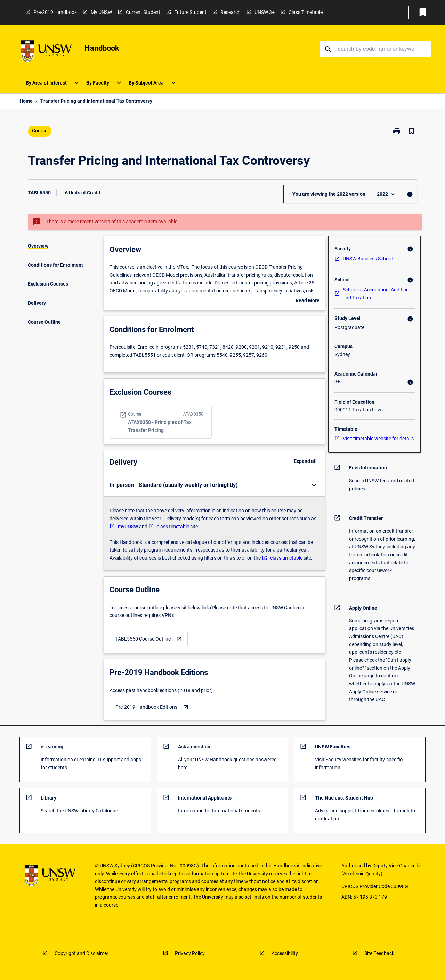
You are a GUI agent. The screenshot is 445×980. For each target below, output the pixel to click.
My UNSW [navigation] (101, 12)
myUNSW (128, 527)
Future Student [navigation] (190, 12)
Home (26, 101)
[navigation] (46, 52)
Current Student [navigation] (143, 12)
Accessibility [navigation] (285, 953)
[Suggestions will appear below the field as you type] (376, 49)
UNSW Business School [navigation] (368, 259)
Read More (308, 301)
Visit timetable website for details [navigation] (378, 439)
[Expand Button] (314, 485)
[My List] (423, 12)
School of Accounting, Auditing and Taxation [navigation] (376, 294)
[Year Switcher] (387, 194)
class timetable (173, 527)
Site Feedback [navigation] (379, 953)
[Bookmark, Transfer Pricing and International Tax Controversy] (412, 131)
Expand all (305, 461)
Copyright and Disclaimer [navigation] (82, 953)
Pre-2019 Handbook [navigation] (55, 12)
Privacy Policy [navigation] (190, 953)
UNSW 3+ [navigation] (265, 12)
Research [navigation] (230, 12)
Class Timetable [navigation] (306, 12)
